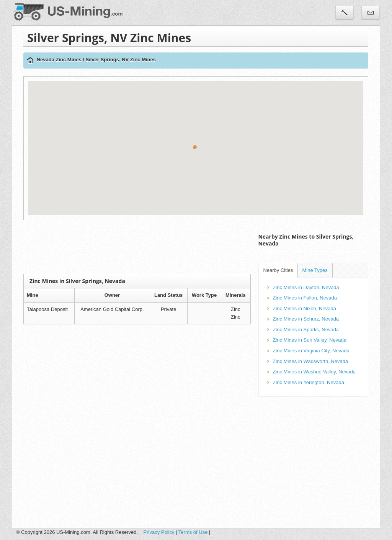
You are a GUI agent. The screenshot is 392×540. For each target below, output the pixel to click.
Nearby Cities (278, 270)
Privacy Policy (159, 532)
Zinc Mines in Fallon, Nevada (305, 298)
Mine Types (315, 270)
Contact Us (371, 13)
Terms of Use (193, 532)
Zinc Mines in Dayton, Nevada (306, 287)
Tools (345, 13)
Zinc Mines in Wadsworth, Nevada (310, 361)
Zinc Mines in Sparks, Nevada (306, 330)
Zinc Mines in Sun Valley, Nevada (309, 340)
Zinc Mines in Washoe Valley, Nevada (314, 372)
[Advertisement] (163, 247)
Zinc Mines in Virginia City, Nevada (311, 351)
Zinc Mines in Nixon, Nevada (304, 308)
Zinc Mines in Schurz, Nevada (306, 319)
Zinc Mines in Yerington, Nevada (308, 382)
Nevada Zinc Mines (59, 60)
